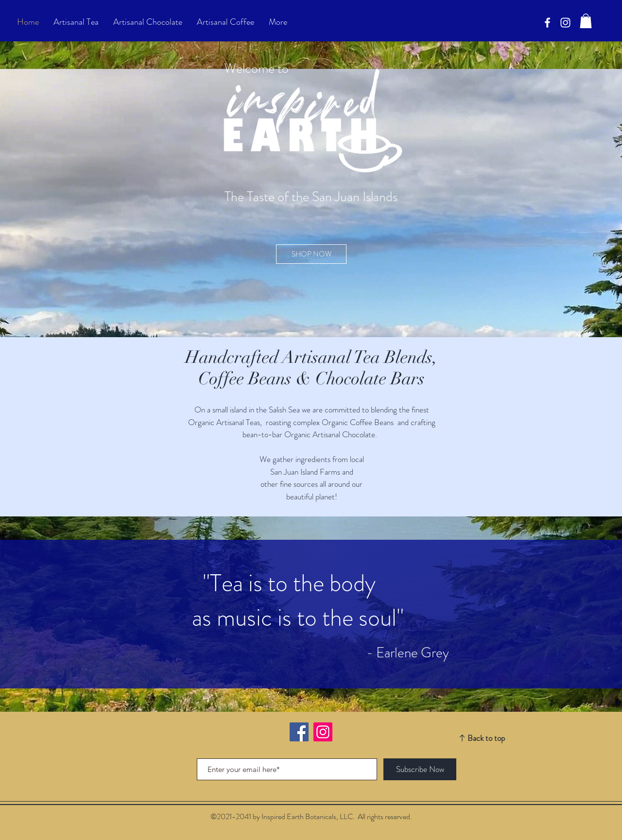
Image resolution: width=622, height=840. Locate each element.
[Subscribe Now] (420, 769)
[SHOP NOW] (311, 254)
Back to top (486, 738)
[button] (586, 21)
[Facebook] (547, 23)
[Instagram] (323, 732)
